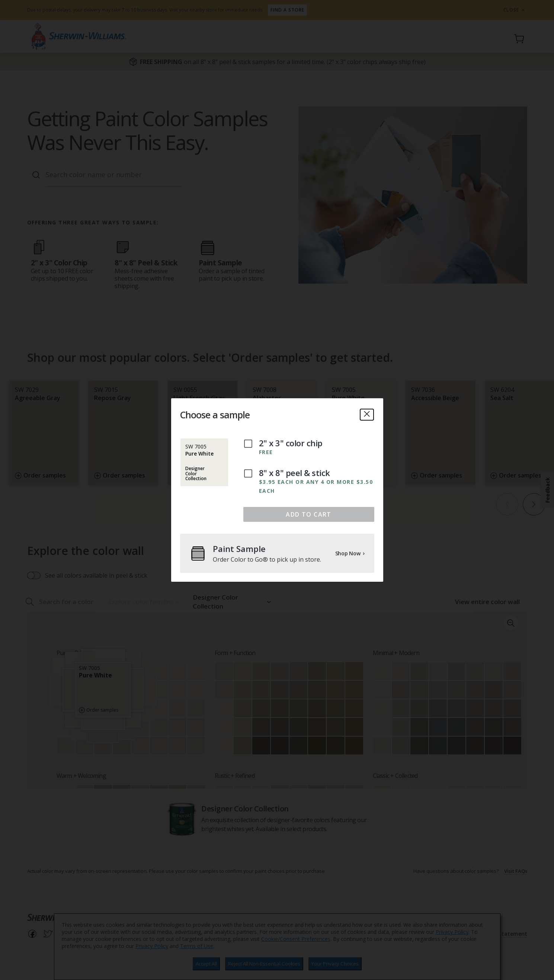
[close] (367, 415)
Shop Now (350, 553)
